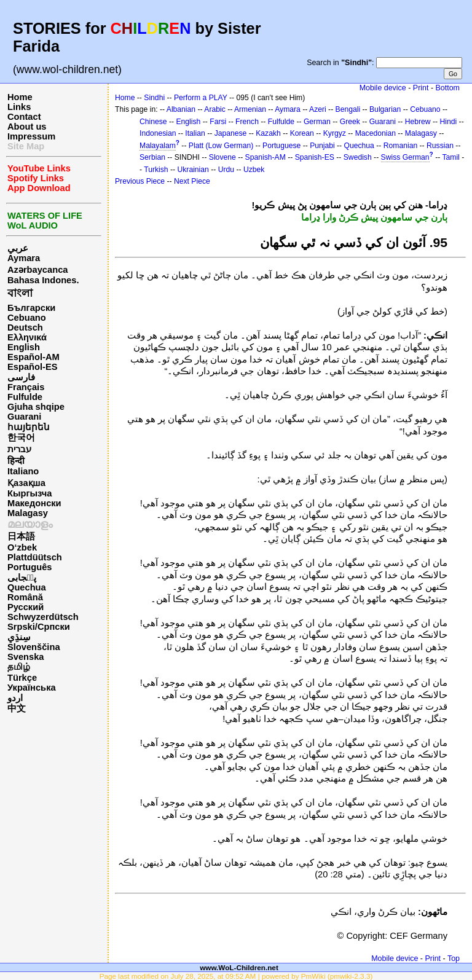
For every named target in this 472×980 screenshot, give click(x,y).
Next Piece (192, 181)
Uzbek (254, 170)
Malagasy (28, 513)
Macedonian (376, 133)
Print (421, 88)
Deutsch (25, 327)
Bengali (348, 109)
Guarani (24, 417)
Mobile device (383, 88)
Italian (195, 133)
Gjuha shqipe (36, 407)
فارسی (21, 377)
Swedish (358, 157)
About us (27, 127)
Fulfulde (25, 397)
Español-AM (33, 357)
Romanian (400, 146)
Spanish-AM (265, 157)
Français (26, 387)
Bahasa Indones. (43, 280)
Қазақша (26, 483)
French (247, 122)
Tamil (450, 157)
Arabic (214, 109)
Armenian (250, 109)
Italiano (23, 471)
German (317, 122)
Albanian (181, 109)
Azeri (318, 109)
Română (25, 597)
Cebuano (27, 318)
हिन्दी (16, 461)
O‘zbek (22, 547)
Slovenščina (34, 647)
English (24, 347)
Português (29, 567)
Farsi (218, 122)
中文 (17, 708)
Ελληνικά (27, 337)
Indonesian (158, 133)
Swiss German (405, 157)
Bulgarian (385, 109)
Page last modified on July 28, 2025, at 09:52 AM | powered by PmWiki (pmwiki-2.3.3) (236, 976)
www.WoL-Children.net (239, 967)
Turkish (156, 170)
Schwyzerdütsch (43, 617)
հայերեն (29, 427)
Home (20, 97)
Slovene (222, 157)
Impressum (31, 136)
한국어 (21, 437)
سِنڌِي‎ (19, 637)
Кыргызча (29, 493)
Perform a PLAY (201, 98)
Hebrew (418, 122)
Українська (32, 688)
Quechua (27, 587)
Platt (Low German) (221, 146)
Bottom (448, 88)
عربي (18, 248)
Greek (350, 122)
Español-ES (32, 367)
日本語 (21, 536)
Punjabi (322, 146)
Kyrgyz (335, 133)
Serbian (152, 157)
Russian (440, 146)
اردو (15, 698)
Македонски (34, 503)
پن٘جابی (22, 578)
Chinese (153, 122)
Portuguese (281, 146)
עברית (19, 449)
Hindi (449, 122)
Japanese (231, 133)
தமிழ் (19, 667)
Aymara (24, 258)
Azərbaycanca (37, 270)
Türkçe (22, 678)
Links (19, 107)
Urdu (226, 170)
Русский (26, 607)
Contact (24, 117)
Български (31, 308)
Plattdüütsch (35, 557)
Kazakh (268, 133)
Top (454, 958)
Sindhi (154, 98)
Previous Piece (140, 181)
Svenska (26, 657)
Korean (302, 133)
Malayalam (158, 146)
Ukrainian (193, 170)
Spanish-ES (315, 157)
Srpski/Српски (39, 627)
